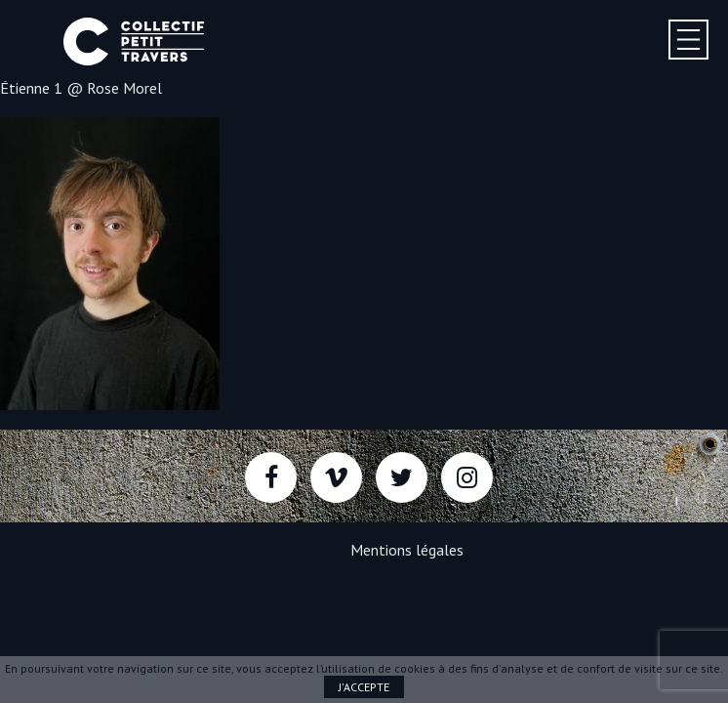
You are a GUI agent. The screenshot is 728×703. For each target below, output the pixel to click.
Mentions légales (407, 550)
